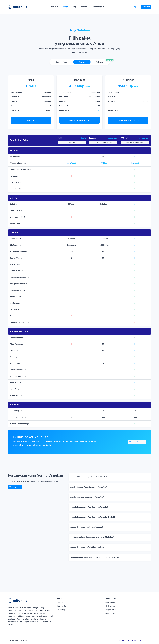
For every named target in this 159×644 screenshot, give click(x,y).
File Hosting (61, 610)
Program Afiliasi (111, 610)
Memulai (146, 7)
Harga (65, 7)
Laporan (121, 641)
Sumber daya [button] (97, 7)
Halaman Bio (61, 606)
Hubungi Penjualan (137, 442)
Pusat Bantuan (111, 602)
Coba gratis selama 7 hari (80, 120)
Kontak (84, 7)
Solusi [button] (54, 7)
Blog (74, 7)
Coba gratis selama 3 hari (128, 120)
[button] (110, 477)
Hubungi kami (15, 487)
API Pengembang (112, 606)
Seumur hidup (61, 62)
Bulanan (82, 62)
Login (135, 7)
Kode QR (60, 602)
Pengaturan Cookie (135, 641)
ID (147, 641)
